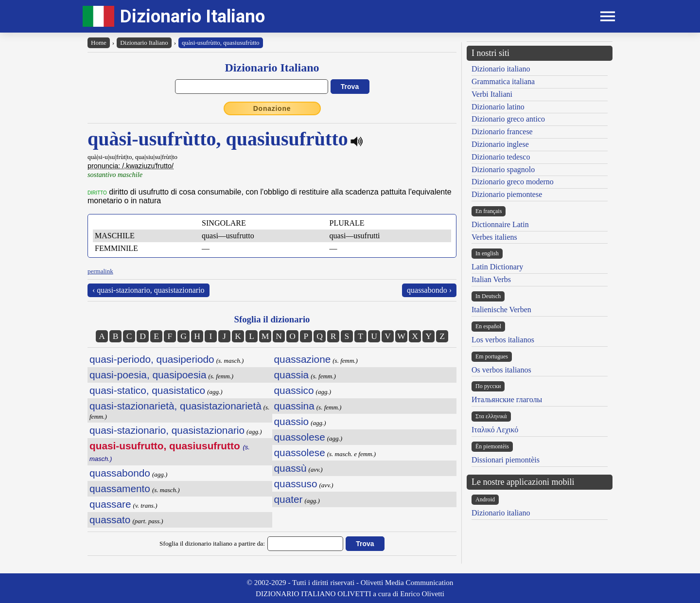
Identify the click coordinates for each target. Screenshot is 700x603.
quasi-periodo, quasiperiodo (152, 359)
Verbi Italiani (492, 94)
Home (99, 43)
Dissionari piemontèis (506, 460)
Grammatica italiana (503, 81)
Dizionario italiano (501, 69)
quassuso (296, 484)
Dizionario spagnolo (503, 169)
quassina (294, 406)
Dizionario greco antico (508, 119)
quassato (110, 520)
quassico (294, 390)
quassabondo (120, 473)
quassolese (300, 437)
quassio (292, 421)
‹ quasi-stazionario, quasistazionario (149, 290)
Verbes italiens (494, 237)
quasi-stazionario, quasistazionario (167, 430)
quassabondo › (429, 290)
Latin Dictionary (497, 267)
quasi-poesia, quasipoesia (148, 375)
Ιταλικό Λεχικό (495, 430)
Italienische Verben (501, 310)
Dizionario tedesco (501, 157)
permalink (100, 271)
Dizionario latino (498, 107)
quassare (110, 504)
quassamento (120, 488)
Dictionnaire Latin (500, 224)
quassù (290, 468)
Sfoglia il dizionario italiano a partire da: (212, 543)
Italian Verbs (491, 279)
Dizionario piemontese (507, 194)
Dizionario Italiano (192, 16)
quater (289, 499)
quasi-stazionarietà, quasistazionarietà (175, 406)
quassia (292, 375)
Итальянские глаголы (507, 399)
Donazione (272, 108)
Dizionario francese (502, 132)
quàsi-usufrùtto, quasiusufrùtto (221, 43)
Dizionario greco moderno (513, 182)
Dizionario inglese (500, 144)
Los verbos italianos (503, 340)
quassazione (303, 359)
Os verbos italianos (501, 370)
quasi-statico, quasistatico (147, 390)
